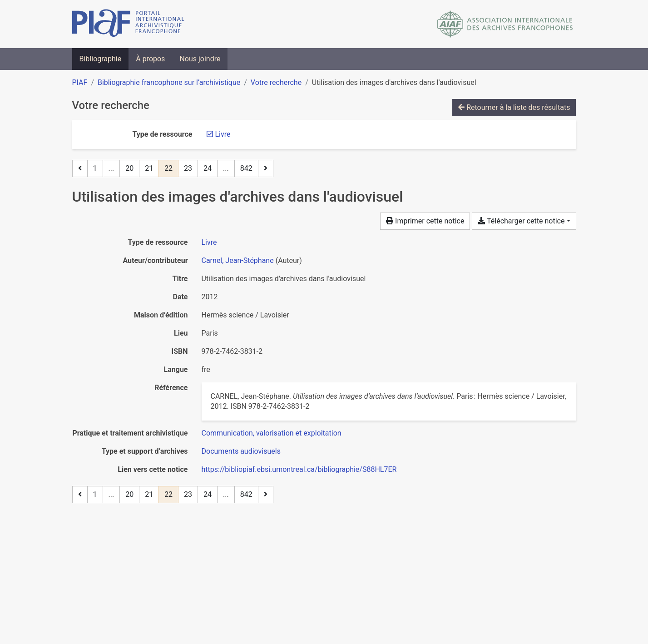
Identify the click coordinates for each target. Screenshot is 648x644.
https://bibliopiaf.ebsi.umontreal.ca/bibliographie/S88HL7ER (299, 469)
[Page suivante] (266, 168)
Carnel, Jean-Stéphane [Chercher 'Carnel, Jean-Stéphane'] (238, 260)
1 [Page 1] (95, 168)
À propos (150, 59)
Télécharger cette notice (521, 221)
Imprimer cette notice (425, 221)
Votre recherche (276, 82)
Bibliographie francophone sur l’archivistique (169, 82)
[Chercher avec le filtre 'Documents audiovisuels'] (241, 451)
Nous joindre (200, 59)
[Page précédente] (80, 168)
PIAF (80, 82)
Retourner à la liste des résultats (514, 107)
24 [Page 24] (208, 168)
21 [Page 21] (149, 168)
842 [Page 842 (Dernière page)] (246, 168)
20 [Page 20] (129, 168)
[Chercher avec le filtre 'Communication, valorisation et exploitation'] (272, 433)
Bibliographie (101, 59)
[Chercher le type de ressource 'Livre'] (209, 242)
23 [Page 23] (188, 168)
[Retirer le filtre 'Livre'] (223, 134)
